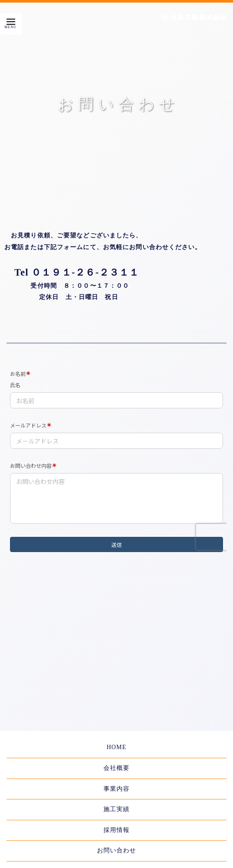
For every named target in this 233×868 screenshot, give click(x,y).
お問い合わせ (117, 850)
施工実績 (116, 809)
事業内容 (116, 789)
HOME (116, 747)
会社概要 (116, 768)
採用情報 (116, 830)
